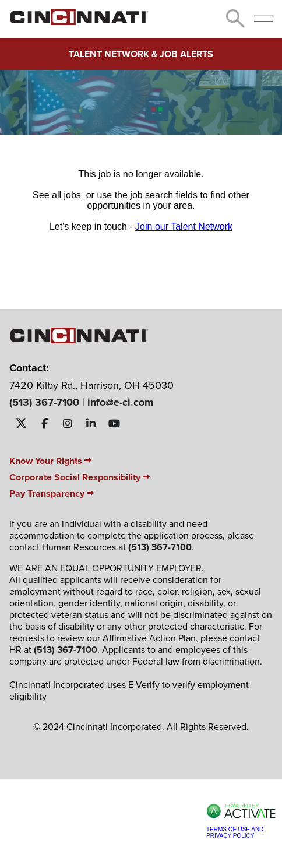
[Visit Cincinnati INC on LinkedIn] (91, 424)
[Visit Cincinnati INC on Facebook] (44, 424)
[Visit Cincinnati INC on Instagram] (68, 424)
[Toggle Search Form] (235, 19)
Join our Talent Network (184, 226)
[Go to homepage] (79, 22)
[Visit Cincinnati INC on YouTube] (114, 424)
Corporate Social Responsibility (80, 477)
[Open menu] (263, 19)
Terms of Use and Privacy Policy (235, 832)
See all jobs (57, 195)
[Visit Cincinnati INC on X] (21, 424)
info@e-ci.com (120, 402)
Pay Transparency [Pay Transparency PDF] (52, 493)
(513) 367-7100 (44, 402)
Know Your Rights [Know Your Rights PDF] (50, 461)
